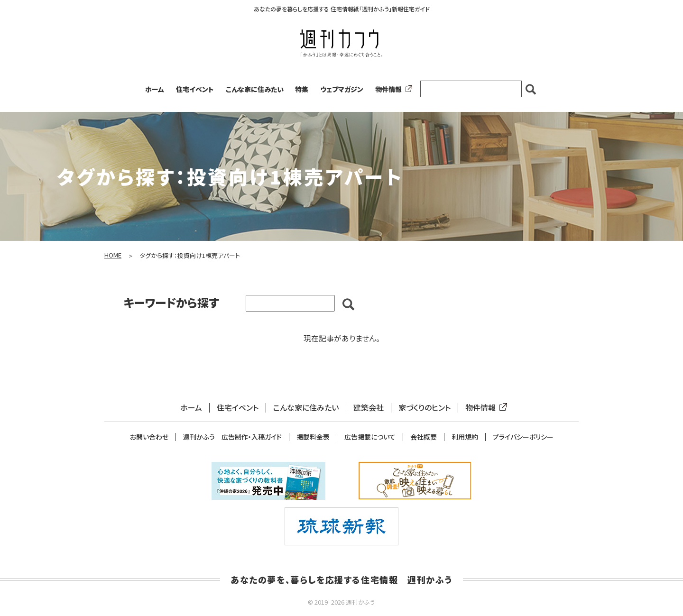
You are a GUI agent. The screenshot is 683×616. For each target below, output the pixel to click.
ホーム (155, 89)
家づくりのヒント (425, 408)
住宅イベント (195, 89)
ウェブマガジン (342, 89)
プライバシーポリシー (523, 437)
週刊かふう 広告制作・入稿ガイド (232, 437)
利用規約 (465, 437)
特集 (302, 89)
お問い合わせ (149, 437)
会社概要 (424, 437)
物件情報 (392, 89)
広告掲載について (370, 437)
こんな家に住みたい (255, 89)
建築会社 (369, 408)
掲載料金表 (313, 437)
